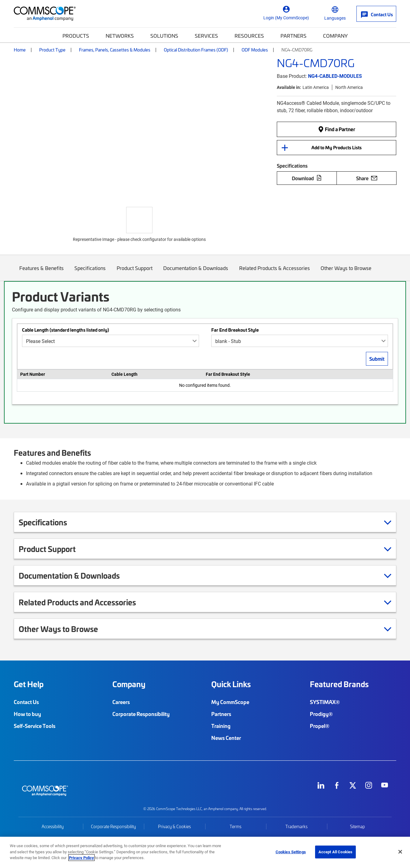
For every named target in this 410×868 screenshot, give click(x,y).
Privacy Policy (81, 858)
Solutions (164, 36)
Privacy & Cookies (174, 826)
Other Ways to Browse (346, 273)
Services (206, 36)
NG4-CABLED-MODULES (335, 76)
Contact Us (26, 702)
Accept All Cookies (335, 852)
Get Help (29, 684)
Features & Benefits (41, 273)
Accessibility (53, 826)
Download (307, 178)
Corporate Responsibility (141, 714)
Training (221, 726)
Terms (235, 826)
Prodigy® (321, 714)
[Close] (400, 852)
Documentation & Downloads (196, 273)
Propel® (320, 726)
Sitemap (357, 826)
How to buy (27, 714)
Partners (293, 36)
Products (76, 36)
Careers (121, 702)
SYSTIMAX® (325, 702)
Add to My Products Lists (337, 147)
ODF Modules (255, 50)
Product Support (135, 273)
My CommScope (230, 702)
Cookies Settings (291, 852)
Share (367, 178)
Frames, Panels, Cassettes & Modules (115, 50)
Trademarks (296, 826)
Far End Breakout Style (235, 330)
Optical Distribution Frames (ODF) (196, 50)
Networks (120, 36)
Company (335, 36)
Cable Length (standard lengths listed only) (66, 330)
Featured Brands (339, 684)
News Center (226, 738)
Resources (249, 36)
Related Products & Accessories (275, 273)
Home (20, 50)
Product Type (52, 50)
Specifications (90, 273)
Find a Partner (337, 129)
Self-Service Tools (35, 726)
